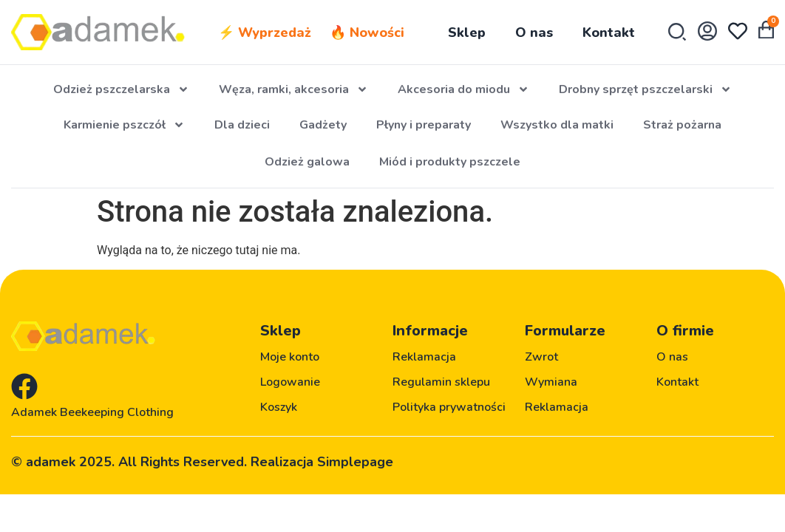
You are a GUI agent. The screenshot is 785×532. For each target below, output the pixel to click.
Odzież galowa (307, 162)
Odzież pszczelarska (121, 89)
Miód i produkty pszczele (450, 162)
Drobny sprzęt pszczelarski (645, 89)
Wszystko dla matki (557, 125)
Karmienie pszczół (124, 125)
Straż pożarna (682, 125)
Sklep (467, 33)
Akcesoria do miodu (463, 89)
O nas (534, 33)
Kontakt (609, 33)
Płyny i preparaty (424, 125)
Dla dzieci (242, 125)
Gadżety (323, 125)
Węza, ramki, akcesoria (293, 89)
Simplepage (355, 462)
